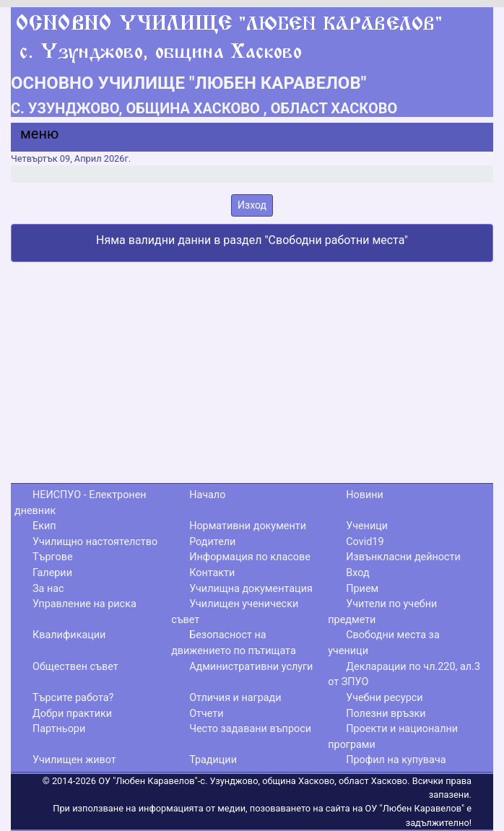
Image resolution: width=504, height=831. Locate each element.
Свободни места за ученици (384, 643)
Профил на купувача (396, 760)
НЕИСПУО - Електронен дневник (81, 503)
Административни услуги (251, 667)
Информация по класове (250, 557)
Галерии (52, 573)
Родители (212, 542)
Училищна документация (251, 589)
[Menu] (31, 137)
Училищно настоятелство (95, 542)
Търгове (53, 557)
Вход (357, 573)
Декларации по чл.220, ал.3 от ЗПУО (404, 675)
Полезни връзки (386, 714)
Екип (44, 526)
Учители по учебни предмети (382, 612)
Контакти (212, 573)
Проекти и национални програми (393, 737)
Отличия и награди (235, 698)
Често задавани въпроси (250, 729)
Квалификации (69, 635)
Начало (207, 495)
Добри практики (72, 714)
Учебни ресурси (384, 698)
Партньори (59, 729)
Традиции (213, 760)
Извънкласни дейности (403, 557)
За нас (48, 589)
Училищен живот (74, 760)
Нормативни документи (248, 526)
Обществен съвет (75, 667)
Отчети (206, 714)
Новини (365, 495)
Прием (362, 589)
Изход (252, 205)
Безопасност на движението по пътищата (234, 643)
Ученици (367, 526)
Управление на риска (84, 604)
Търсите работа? (73, 698)
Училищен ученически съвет (235, 612)
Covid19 (365, 542)
